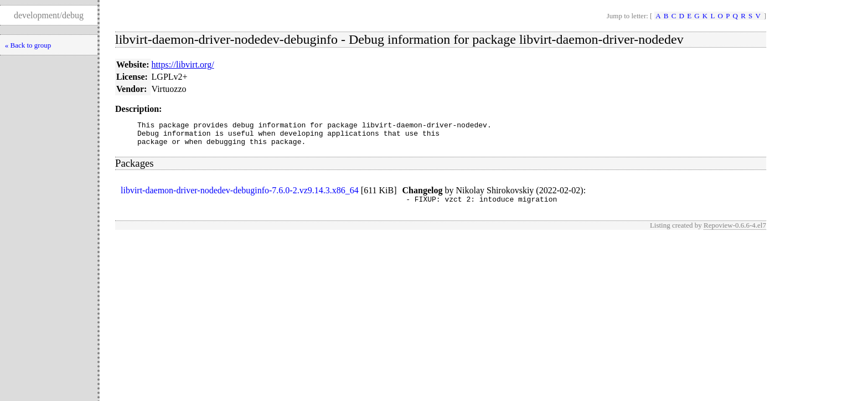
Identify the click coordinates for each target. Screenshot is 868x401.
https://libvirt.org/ (183, 65)
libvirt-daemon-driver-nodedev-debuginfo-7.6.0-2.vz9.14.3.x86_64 (240, 195)
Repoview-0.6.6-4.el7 (735, 232)
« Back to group (28, 45)
